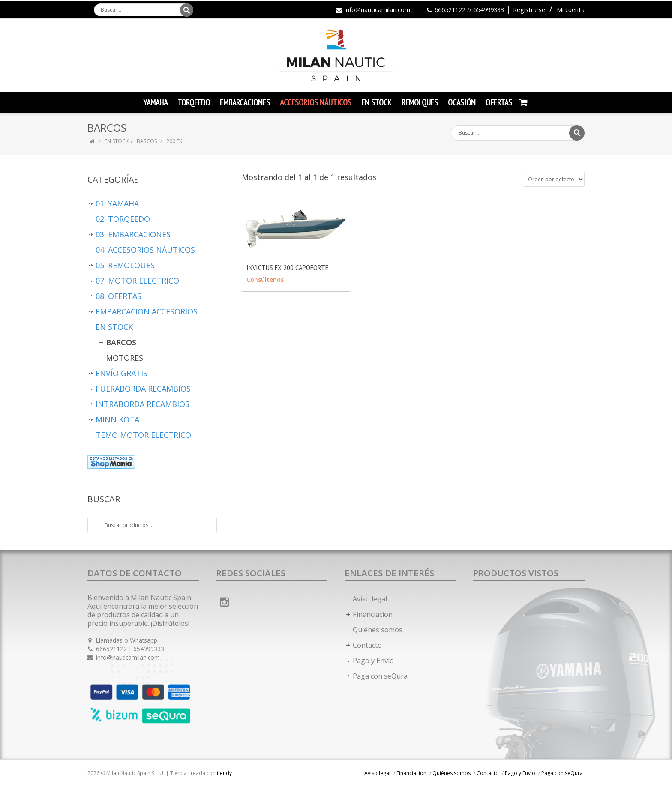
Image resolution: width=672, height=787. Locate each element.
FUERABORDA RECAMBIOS (143, 389)
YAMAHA (155, 102)
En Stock (376, 102)
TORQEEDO (194, 102)
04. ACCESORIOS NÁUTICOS (145, 250)
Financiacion (373, 614)
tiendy (224, 773)
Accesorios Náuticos (316, 102)
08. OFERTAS (118, 296)
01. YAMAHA (117, 203)
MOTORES (124, 358)
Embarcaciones (245, 102)
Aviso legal (370, 599)
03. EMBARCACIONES (133, 234)
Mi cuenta (571, 10)
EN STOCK (117, 141)
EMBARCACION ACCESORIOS (147, 311)
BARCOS (147, 141)
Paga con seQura (380, 676)
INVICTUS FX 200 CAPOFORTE (287, 268)
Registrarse (529, 10)
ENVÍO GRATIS (121, 373)
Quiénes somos (378, 630)
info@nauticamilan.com (377, 10)
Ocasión (462, 102)
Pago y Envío (373, 661)
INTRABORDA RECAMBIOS (142, 404)
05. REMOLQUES (125, 265)
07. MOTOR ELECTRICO (137, 281)
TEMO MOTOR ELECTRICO (143, 435)
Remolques (420, 102)
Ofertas (499, 102)
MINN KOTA (117, 419)
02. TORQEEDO (123, 219)
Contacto (367, 645)
